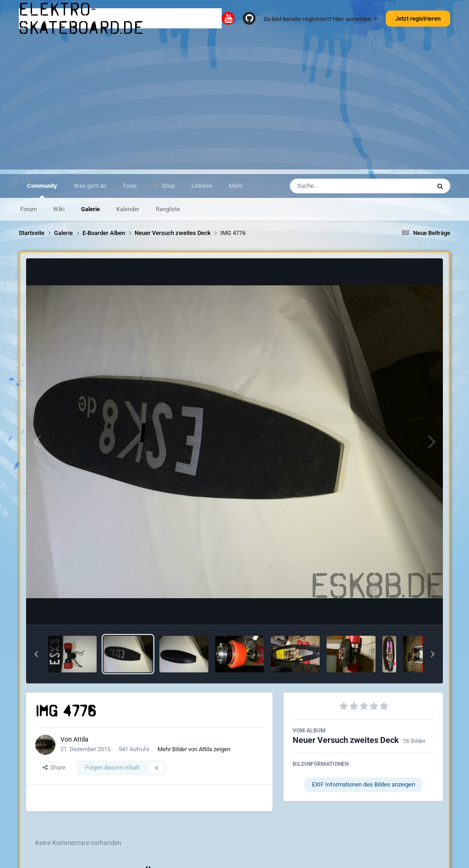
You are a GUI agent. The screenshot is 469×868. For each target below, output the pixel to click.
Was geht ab (90, 186)
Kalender (128, 209)
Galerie (90, 209)
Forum (28, 209)
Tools (130, 186)
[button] (36, 654)
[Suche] (342, 186)
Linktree (202, 186)
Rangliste (168, 209)
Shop (168, 186)
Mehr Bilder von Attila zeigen (194, 749)
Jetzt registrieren (418, 19)
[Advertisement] (234, 105)
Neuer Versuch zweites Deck (346, 740)
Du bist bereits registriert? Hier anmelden (321, 19)
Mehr (236, 186)
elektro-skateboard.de (82, 18)
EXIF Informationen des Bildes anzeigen (363, 784)
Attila (81, 739)
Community (42, 190)
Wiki (59, 209)
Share (54, 767)
